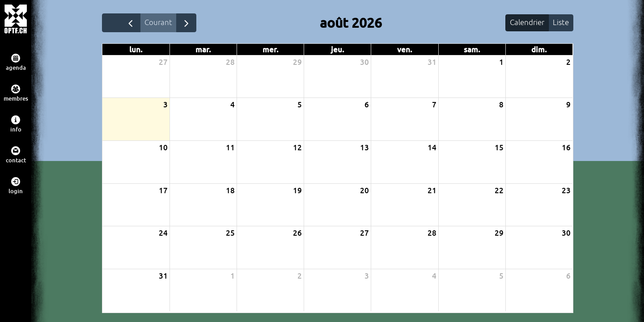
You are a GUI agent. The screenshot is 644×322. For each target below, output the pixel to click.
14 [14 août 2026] (432, 149)
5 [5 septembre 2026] (501, 277)
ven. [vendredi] (405, 51)
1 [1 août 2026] (501, 63)
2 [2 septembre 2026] (300, 277)
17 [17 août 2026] (163, 191)
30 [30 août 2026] (566, 234)
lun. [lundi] (136, 51)
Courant (161, 23)
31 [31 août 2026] (163, 277)
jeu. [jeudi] (338, 51)
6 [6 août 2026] (367, 106)
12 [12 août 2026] (297, 149)
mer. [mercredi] (271, 51)
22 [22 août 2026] (499, 191)
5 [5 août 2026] (300, 106)
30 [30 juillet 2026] (364, 63)
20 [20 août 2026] (364, 191)
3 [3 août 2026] (165, 106)
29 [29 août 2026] (499, 234)
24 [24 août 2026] (163, 234)
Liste (560, 23)
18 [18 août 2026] (230, 191)
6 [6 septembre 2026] (568, 277)
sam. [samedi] (472, 51)
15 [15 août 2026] (499, 149)
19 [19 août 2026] (297, 191)
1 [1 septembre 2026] (233, 277)
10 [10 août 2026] (163, 149)
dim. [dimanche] (539, 51)
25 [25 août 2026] (230, 234)
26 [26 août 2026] (297, 234)
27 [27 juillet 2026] (163, 63)
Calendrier (524, 23)
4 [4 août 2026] (233, 106)
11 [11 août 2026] (230, 149)
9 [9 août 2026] (568, 106)
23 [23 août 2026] (566, 191)
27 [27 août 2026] (364, 234)
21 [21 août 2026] (432, 191)
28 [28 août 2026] (432, 234)
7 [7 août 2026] (434, 106)
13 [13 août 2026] (364, 149)
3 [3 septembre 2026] (367, 277)
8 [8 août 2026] (501, 106)
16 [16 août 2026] (566, 149)
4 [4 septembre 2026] (434, 277)
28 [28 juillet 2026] (230, 63)
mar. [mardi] (203, 51)
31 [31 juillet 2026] (432, 63)
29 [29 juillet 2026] (297, 63)
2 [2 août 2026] (568, 63)
